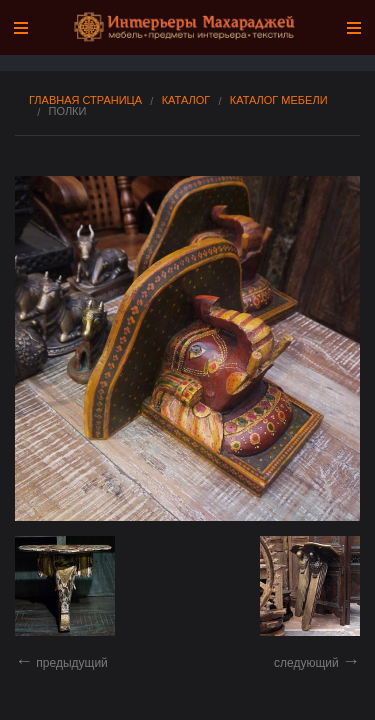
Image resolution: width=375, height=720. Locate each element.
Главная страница (85, 100)
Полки (68, 111)
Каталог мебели (279, 100)
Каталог (186, 100)
